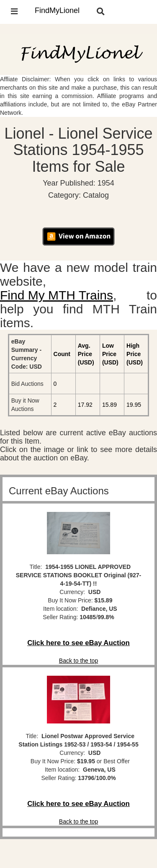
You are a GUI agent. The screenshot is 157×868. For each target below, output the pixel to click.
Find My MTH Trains (57, 295)
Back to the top (78, 661)
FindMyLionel (57, 10)
